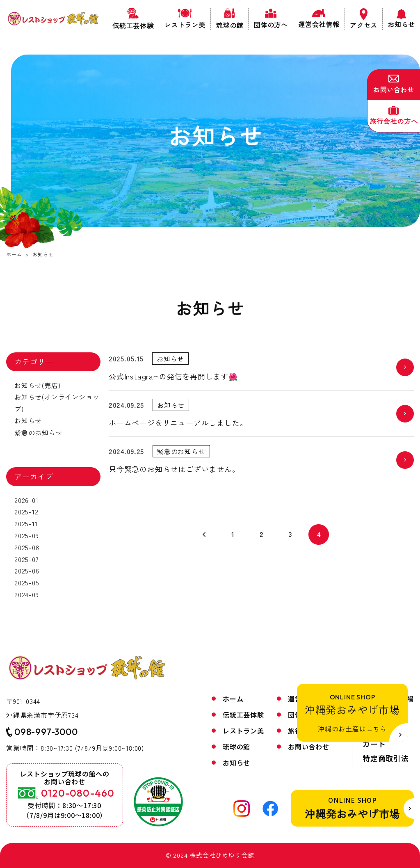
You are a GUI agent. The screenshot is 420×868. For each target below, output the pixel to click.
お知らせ (28, 420)
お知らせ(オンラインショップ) (57, 403)
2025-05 (27, 582)
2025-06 (27, 571)
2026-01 (26, 500)
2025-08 (27, 547)
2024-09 (27, 594)
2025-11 (26, 523)
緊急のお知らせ (39, 432)
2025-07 (27, 559)
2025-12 (26, 512)
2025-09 (27, 535)
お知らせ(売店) (37, 385)
